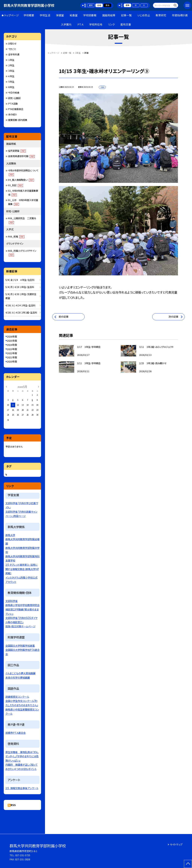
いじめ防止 (144, 15)
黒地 (107, 5)
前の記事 (64, 317)
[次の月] (39, 387)
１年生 (11, 60)
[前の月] (6, 387)
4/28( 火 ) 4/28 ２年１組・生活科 (21, 313)
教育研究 (161, 15)
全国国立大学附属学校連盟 (20, 646)
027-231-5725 (23, 855)
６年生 (11, 87)
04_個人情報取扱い (21, 180)
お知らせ (12, 44)
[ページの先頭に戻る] (188, 864)
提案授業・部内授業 (18, 120)
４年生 (11, 76)
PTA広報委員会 (16, 109)
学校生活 (45, 15)
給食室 (74, 15)
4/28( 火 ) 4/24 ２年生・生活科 (20, 305)
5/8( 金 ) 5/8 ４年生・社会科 (20, 280)
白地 (99, 5)
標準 (127, 5)
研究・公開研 (14, 98)
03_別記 (15, 185)
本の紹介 (13, 115)
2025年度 (12, 341)
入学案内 (66, 24)
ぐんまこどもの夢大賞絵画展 (20, 673)
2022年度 (12, 353)
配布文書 (126, 24)
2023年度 (12, 349)
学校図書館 (90, 15)
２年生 (11, 65)
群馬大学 (10, 535)
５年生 (11, 82)
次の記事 (173, 317)
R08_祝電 (16, 237)
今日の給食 (14, 93)
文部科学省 (12, 601)
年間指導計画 (180, 15)
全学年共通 (14, 54)
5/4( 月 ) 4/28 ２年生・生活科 (20, 287)
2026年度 (12, 336)
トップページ (12, 15)
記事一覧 (126, 15)
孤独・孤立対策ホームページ (20, 626)
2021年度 (12, 357)
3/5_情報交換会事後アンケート (22, 788)
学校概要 (29, 15)
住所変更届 (17, 151)
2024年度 (12, 345)
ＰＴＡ (80, 24)
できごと (12, 49)
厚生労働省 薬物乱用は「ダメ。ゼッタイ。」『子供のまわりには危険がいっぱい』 (22, 756)
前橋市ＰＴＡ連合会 (16, 733)
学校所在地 (96, 24)
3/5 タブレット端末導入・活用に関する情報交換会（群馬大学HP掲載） (22, 569)
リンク (111, 24)
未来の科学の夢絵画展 (18, 678)
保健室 (60, 15)
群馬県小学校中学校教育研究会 (22, 605)
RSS (13, 805)
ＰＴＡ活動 (13, 104)
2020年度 (12, 361)
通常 (91, 5)
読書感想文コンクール (17, 697)
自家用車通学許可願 (21, 156)
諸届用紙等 (109, 15)
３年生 (11, 71)
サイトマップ (176, 844)
